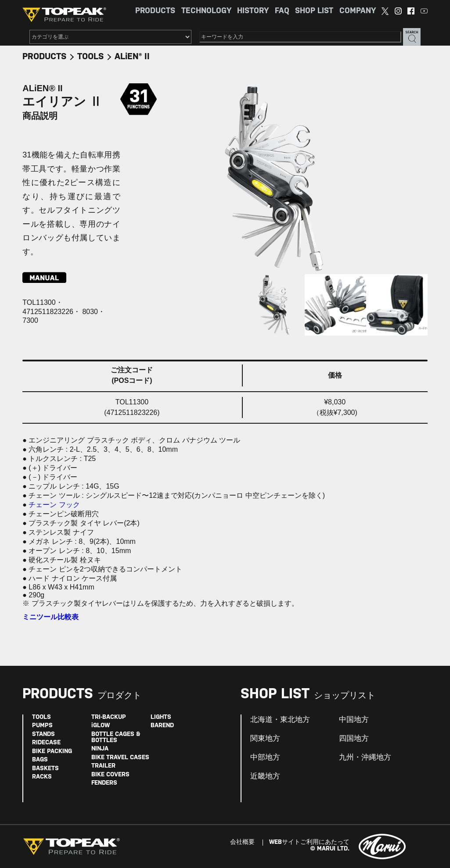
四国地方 (354, 739)
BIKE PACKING (52, 752)
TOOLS (90, 57)
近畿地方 (265, 776)
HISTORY (253, 11)
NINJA (100, 749)
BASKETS (45, 769)
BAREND (162, 726)
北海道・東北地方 (280, 720)
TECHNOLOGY (206, 11)
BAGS (40, 760)
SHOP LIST (314, 11)
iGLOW (101, 726)
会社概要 (242, 842)
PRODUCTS (155, 11)
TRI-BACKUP (109, 717)
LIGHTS (161, 717)
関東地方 (265, 739)
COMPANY (358, 11)
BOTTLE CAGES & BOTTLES (116, 738)
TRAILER (103, 766)
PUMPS (42, 726)
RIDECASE (46, 743)
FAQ (282, 11)
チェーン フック (54, 505)
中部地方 (265, 757)
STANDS (43, 734)
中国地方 (354, 720)
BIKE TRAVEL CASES (120, 758)
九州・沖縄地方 (365, 757)
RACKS (42, 777)
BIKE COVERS (110, 775)
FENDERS (104, 783)
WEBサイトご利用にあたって (309, 842)
